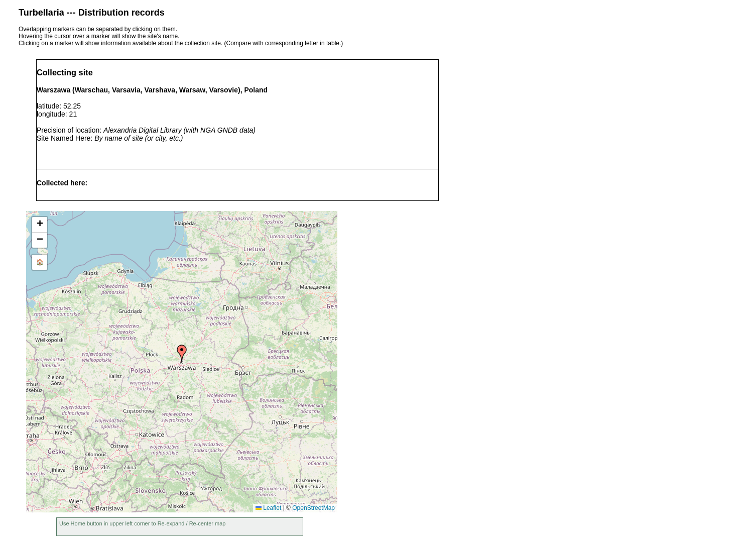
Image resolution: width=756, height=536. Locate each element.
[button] (182, 353)
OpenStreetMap (313, 508)
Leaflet (268, 508)
